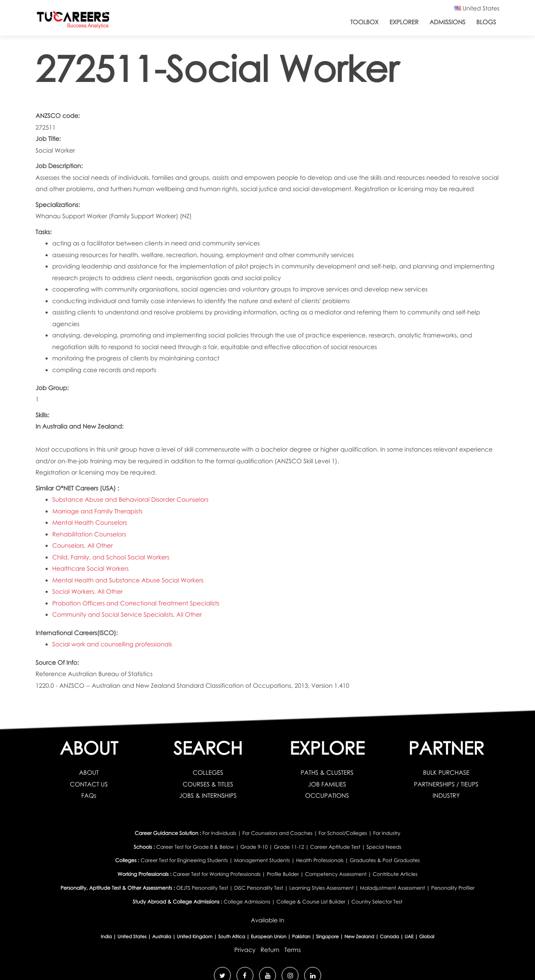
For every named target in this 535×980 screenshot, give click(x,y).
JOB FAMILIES (327, 784)
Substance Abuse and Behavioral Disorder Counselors (130, 500)
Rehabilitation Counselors (89, 534)
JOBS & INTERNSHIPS (208, 796)
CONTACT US (89, 784)
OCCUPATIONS (327, 796)
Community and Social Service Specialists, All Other (127, 615)
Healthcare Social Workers (90, 569)
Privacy (245, 950)
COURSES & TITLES (208, 784)
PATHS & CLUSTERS (327, 773)
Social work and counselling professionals (112, 644)
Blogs (486, 22)
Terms (292, 950)
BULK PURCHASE (446, 773)
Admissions (447, 22)
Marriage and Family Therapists (97, 511)
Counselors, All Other (83, 546)
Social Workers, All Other (88, 592)
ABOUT (89, 773)
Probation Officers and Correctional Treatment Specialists (136, 603)
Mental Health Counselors (90, 523)
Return (270, 950)
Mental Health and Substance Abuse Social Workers (128, 580)
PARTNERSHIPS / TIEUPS (446, 784)
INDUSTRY (446, 796)
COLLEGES (208, 773)
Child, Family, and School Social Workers (111, 557)
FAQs (89, 796)
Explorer (404, 22)
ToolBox (364, 22)
